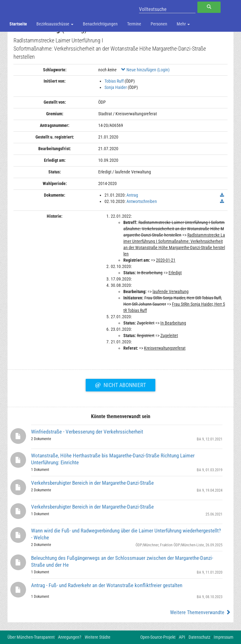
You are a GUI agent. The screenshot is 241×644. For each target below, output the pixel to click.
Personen (159, 24)
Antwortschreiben (142, 201)
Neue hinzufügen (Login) (145, 70)
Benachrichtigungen (100, 24)
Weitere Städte (98, 637)
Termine (134, 24)
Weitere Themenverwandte (200, 612)
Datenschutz (199, 637)
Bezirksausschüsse (55, 24)
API (182, 637)
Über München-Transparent (31, 637)
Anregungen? (70, 637)
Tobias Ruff (114, 81)
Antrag (132, 195)
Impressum (224, 637)
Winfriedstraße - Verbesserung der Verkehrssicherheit (87, 432)
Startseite (18, 24)
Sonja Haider (116, 87)
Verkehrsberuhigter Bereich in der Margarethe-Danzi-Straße (92, 483)
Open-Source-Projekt (158, 637)
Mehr (183, 24)
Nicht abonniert (120, 384)
